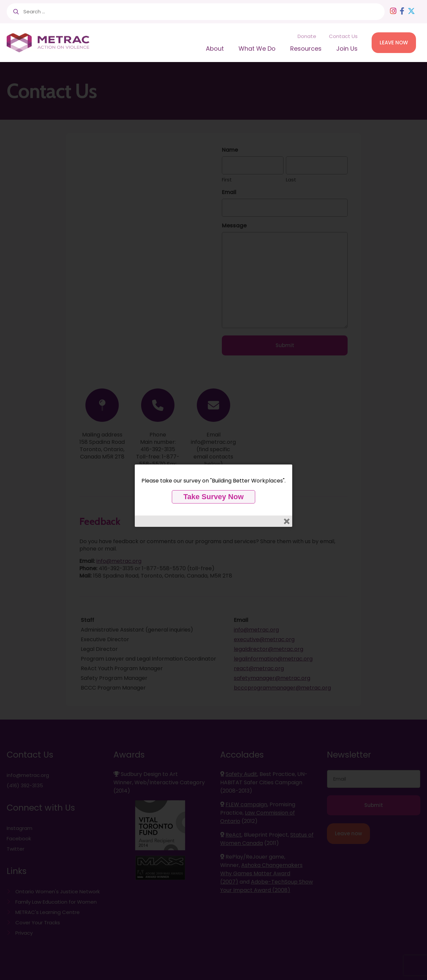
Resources (306, 49)
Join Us (347, 49)
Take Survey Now (214, 497)
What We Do (257, 49)
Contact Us (343, 36)
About (215, 49)
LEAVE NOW (394, 43)
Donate (307, 36)
